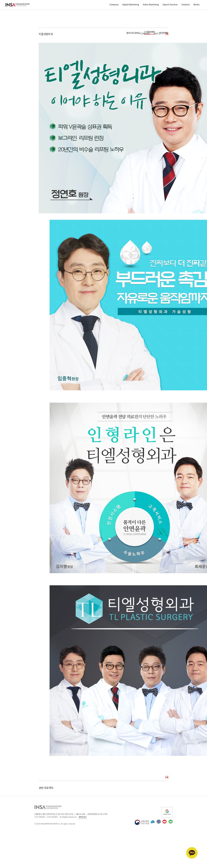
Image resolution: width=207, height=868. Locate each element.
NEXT (156, 34)
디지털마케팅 (149, 32)
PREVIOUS (146, 34)
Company (114, 5)
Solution (186, 5)
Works (197, 5)
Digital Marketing (131, 5)
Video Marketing (151, 5)
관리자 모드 (82, 817)
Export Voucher (170, 5)
